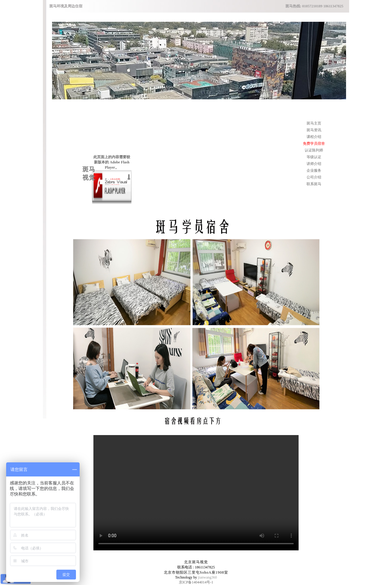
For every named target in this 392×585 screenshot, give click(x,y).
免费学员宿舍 (314, 143)
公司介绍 (314, 177)
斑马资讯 (314, 130)
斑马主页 (314, 123)
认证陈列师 (314, 150)
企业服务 (314, 170)
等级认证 (314, 157)
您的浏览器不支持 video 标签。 (196, 493)
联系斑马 (314, 184)
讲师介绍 (314, 164)
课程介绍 (314, 137)
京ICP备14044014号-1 (196, 582)
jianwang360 (207, 577)
